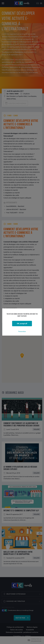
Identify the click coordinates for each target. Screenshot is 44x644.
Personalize (22, 331)
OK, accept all (22, 324)
